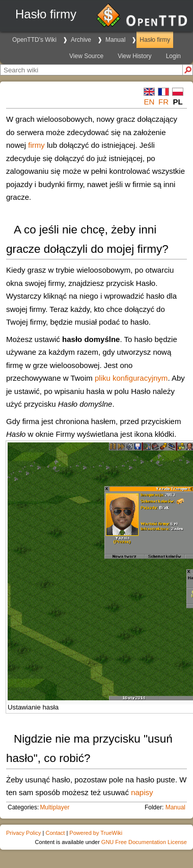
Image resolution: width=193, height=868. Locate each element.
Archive (81, 40)
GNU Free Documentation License (144, 842)
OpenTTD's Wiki (34, 40)
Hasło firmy (155, 40)
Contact (55, 833)
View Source (86, 56)
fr (163, 102)
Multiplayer (54, 807)
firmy (36, 145)
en (149, 102)
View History (134, 56)
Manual (115, 40)
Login (173, 56)
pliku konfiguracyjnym (131, 378)
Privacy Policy (23, 833)
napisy (142, 792)
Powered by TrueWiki (96, 833)
